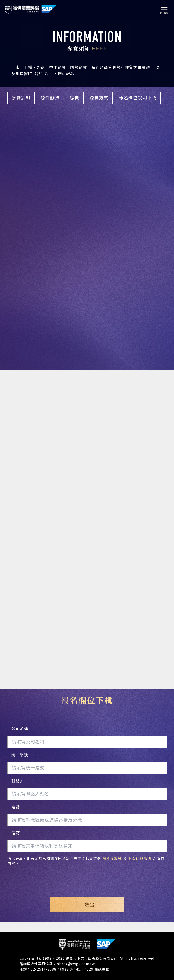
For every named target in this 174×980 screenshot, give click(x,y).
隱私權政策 (112, 858)
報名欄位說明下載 (138, 97)
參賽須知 (21, 97)
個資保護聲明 (140, 858)
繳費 (75, 97)
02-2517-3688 (43, 969)
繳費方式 (99, 97)
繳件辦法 (50, 97)
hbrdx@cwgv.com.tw (76, 964)
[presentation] (87, 877)
